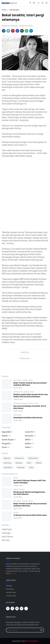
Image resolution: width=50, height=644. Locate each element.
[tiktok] (26, 608)
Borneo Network (32, 641)
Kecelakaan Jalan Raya (20, 403)
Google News (11, 592)
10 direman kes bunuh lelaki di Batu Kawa (30, 515)
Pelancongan (17, 415)
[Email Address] (23, 630)
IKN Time (6, 540)
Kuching (31, 403)
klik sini (13, 573)
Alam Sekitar (17, 380)
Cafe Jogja (6, 533)
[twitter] (17, 608)
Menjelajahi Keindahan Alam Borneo (28, 418)
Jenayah (16, 478)
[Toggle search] (43, 3)
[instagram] (34, 3)
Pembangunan (18, 392)
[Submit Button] (41, 630)
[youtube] (22, 608)
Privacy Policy (11, 596)
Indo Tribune (7, 537)
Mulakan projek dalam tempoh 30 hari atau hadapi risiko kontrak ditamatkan (31, 395)
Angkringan (7, 529)
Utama (30, 380)
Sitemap (9, 586)
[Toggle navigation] (46, 3)
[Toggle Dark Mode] (39, 3)
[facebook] (30, 3)
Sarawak (25, 380)
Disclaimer (10, 589)
